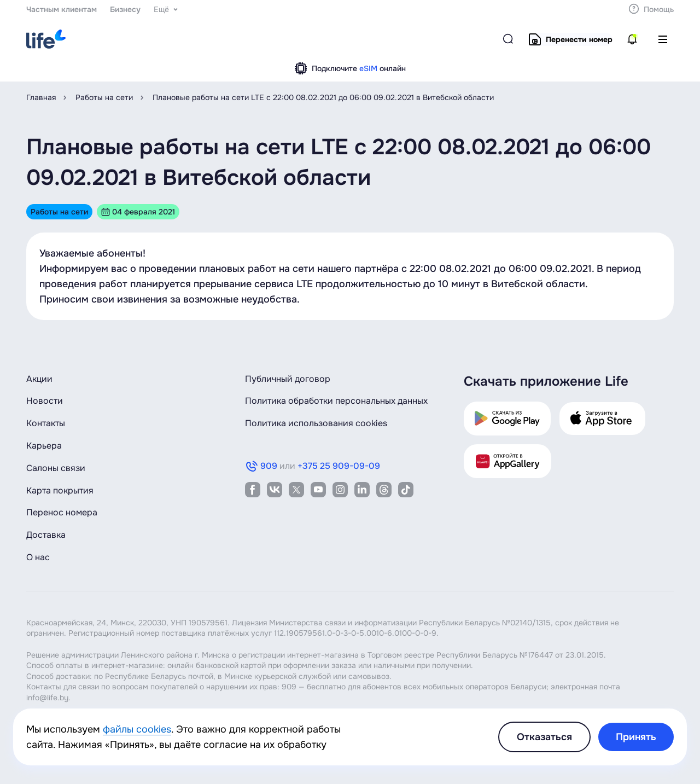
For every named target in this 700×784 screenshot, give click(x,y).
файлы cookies (137, 729)
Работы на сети (104, 97)
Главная (41, 97)
